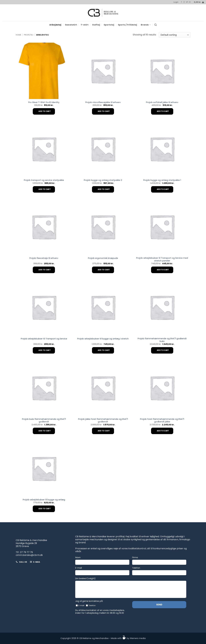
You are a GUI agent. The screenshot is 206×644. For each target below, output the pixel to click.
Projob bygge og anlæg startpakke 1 (162, 180)
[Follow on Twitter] (187, 2)
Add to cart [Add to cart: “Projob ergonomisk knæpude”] (104, 270)
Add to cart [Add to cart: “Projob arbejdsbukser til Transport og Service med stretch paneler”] (163, 270)
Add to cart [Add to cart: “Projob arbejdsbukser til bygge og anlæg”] (45, 509)
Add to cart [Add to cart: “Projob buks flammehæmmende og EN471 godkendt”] (45, 431)
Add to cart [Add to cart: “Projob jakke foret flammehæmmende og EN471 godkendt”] (104, 431)
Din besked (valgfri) (85, 579)
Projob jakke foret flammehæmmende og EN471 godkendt (103, 420)
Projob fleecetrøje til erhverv (44, 258)
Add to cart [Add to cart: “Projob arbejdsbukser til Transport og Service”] (45, 350)
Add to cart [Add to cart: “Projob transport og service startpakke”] (45, 189)
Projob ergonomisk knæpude (103, 258)
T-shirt (85, 25)
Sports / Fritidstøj (127, 25)
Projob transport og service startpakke (44, 180)
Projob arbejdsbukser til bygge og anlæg (44, 500)
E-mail (79, 568)
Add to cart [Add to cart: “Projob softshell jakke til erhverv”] (163, 111)
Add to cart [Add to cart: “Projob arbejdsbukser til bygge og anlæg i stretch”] (104, 350)
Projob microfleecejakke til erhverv (103, 102)
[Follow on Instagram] (184, 2)
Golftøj (96, 25)
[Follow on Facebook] (181, 2)
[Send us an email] (190, 2)
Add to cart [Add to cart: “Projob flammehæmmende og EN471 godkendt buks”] (163, 350)
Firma (135, 558)
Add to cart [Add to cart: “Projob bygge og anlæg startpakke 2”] (104, 189)
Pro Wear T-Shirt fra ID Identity (44, 102)
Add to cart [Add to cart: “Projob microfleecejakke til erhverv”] (104, 111)
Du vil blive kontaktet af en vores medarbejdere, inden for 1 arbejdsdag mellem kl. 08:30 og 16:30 (100, 612)
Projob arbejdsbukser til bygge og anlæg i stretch (103, 339)
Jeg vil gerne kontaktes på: (89, 601)
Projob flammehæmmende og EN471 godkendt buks (162, 340)
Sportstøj (109, 25)
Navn (78, 558)
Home (18, 35)
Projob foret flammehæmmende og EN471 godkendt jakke (162, 420)
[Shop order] (175, 35)
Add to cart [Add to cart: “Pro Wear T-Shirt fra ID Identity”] (45, 111)
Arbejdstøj (55, 25)
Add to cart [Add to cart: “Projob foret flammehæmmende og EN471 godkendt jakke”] (163, 431)
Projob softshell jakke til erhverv (162, 102)
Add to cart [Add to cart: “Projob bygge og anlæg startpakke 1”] (163, 189)
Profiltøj (29, 35)
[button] (176, 2)
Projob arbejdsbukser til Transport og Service (44, 339)
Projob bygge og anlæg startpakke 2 (103, 180)
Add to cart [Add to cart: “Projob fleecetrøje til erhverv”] (45, 270)
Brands (146, 25)
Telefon (136, 568)
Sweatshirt (71, 25)
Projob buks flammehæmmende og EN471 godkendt (44, 420)
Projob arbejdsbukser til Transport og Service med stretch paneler (162, 259)
